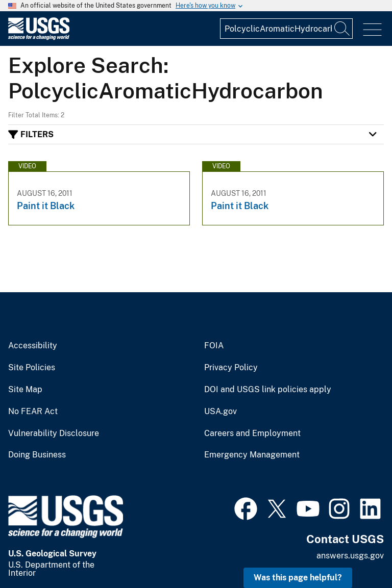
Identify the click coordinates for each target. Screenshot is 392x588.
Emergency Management (252, 455)
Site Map (25, 390)
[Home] (39, 37)
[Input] (286, 29)
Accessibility (33, 346)
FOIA (214, 346)
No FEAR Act (33, 412)
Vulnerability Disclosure (54, 433)
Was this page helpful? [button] (298, 578)
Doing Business (37, 455)
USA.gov (220, 412)
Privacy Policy (231, 368)
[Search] (342, 29)
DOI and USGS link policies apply (268, 390)
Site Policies (32, 368)
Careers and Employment (252, 433)
